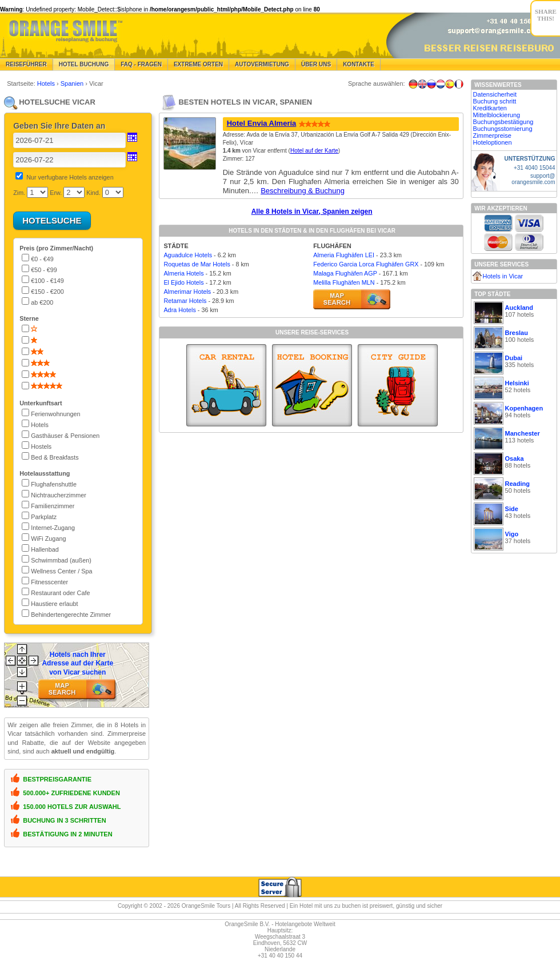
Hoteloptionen (493, 142)
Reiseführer (26, 64)
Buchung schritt (495, 101)
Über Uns (316, 64)
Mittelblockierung (497, 115)
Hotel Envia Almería (262, 123)
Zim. (19, 193)
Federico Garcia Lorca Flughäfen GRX (366, 264)
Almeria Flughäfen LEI (344, 255)
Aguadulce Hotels (188, 255)
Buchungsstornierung (503, 129)
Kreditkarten (490, 108)
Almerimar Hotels (187, 292)
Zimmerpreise (492, 135)
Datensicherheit (495, 94)
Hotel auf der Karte (314, 151)
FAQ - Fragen (141, 64)
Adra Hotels (179, 310)
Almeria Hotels (183, 273)
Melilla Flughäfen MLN (344, 282)
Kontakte (359, 64)
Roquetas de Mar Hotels (197, 264)
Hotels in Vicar (503, 276)
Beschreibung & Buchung (303, 191)
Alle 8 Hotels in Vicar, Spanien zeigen (312, 212)
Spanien (73, 83)
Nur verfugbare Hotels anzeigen (70, 177)
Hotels (47, 83)
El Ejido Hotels (183, 282)
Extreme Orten (198, 64)
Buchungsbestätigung (503, 122)
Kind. (93, 193)
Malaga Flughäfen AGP (345, 273)
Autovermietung (262, 64)
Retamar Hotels (185, 301)
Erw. (56, 193)
